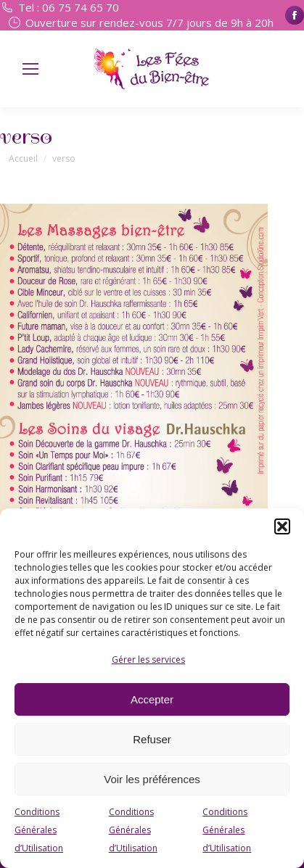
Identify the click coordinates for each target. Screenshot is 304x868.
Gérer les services (148, 660)
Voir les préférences (152, 779)
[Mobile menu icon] (30, 69)
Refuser (152, 739)
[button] (282, 526)
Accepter (152, 699)
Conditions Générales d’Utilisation (39, 830)
